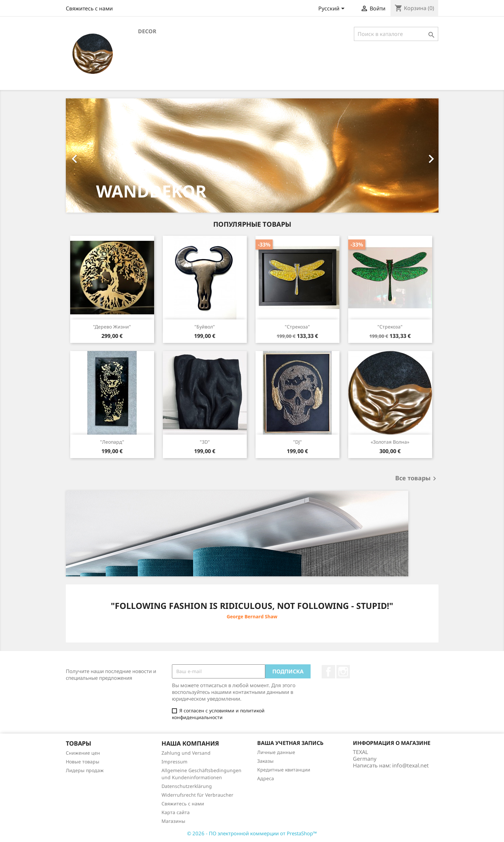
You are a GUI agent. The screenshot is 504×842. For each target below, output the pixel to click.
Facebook (328, 672)
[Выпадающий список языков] (333, 9)
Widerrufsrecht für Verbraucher (197, 795)
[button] (94, 156)
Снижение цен (83, 753)
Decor (147, 31)
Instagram (343, 672)
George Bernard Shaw (252, 616)
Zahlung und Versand (186, 753)
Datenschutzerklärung (187, 786)
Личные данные (276, 752)
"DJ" (297, 442)
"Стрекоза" (297, 327)
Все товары (417, 479)
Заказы (265, 761)
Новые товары (83, 762)
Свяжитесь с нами (89, 8)
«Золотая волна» (390, 442)
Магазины (173, 821)
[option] (252, 156)
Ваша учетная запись (290, 743)
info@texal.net (410, 765)
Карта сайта (176, 812)
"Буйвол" (205, 327)
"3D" (205, 442)
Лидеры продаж (85, 770)
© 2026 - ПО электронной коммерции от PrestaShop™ (252, 833)
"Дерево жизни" (112, 327)
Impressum (174, 762)
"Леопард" (112, 442)
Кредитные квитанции (284, 770)
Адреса (266, 778)
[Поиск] (396, 34)
